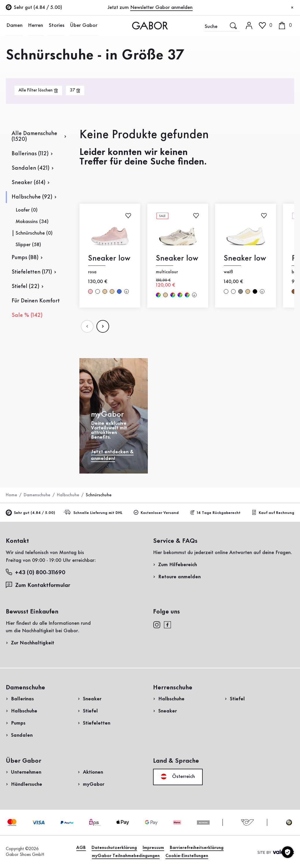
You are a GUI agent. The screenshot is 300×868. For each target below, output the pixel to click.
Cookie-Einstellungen (187, 856)
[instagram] (157, 624)
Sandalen (22, 735)
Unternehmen (26, 772)
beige (105, 291)
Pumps (18, 723)
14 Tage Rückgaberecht (215, 512)
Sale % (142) (27, 315)
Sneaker (92, 699)
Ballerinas (22, 699)
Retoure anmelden (179, 577)
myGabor (94, 784)
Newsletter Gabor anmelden (161, 8)
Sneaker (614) (28, 183)
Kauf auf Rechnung (273, 512)
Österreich (178, 777)
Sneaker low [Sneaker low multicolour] (177, 258)
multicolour (158, 295)
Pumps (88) (25, 258)
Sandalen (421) (30, 168)
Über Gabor (79, 25)
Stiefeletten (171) (32, 272)
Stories (53, 25)
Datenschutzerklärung (114, 848)
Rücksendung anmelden (249, 116)
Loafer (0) (27, 210)
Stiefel (90, 711)
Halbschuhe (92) (32, 197)
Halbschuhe (68, 495)
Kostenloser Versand (156, 512)
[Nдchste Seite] (103, 326)
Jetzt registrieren (273, 80)
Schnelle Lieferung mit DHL (94, 512)
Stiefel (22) (25, 287)
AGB (81, 848)
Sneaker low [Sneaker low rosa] (109, 258)
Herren (34, 25)
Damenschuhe (37, 495)
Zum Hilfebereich (178, 565)
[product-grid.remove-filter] (75, 90)
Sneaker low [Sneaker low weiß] (245, 258)
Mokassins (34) (32, 222)
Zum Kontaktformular (39, 585)
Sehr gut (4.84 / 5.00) (30, 513)
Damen (14, 25)
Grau (241, 291)
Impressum (153, 848)
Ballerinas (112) (30, 154)
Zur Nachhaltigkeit (33, 643)
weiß (98, 291)
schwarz (255, 291)
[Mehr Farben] (126, 291)
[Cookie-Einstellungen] (288, 852)
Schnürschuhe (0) (34, 233)
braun (294, 291)
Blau (119, 291)
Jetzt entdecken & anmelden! (112, 455)
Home (11, 495)
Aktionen (93, 772)
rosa (90, 291)
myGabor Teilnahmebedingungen (126, 856)
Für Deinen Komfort (36, 301)
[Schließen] (292, 8)
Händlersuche (27, 784)
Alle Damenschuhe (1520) (34, 136)
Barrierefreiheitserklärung (197, 848)
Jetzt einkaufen (271, 165)
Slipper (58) (28, 245)
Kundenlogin (275, 50)
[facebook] (167, 624)
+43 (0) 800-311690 (36, 572)
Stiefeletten (97, 723)
